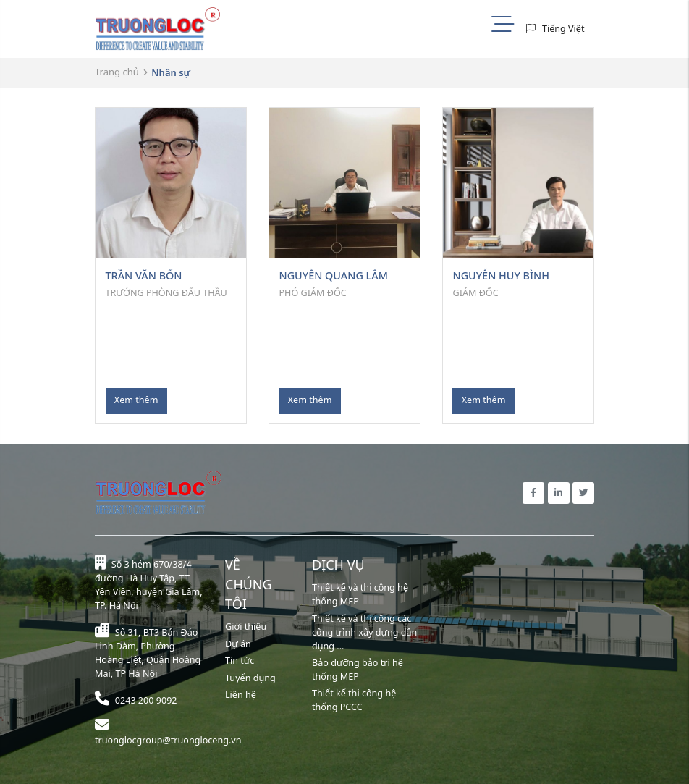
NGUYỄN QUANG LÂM (333, 275)
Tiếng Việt (563, 29)
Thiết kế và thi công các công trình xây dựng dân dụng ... (364, 632)
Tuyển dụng (250, 678)
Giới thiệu (246, 627)
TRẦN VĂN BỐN (144, 275)
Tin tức (240, 661)
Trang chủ (117, 72)
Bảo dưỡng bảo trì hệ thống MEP (358, 670)
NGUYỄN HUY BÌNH (501, 275)
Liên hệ (241, 695)
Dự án (238, 644)
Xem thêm (136, 400)
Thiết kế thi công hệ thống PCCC (354, 700)
